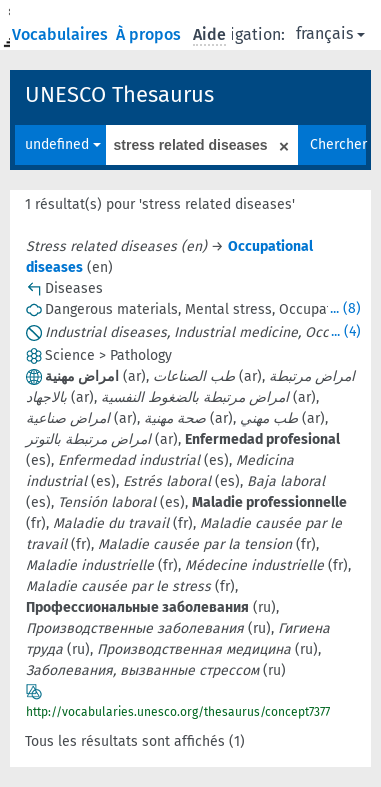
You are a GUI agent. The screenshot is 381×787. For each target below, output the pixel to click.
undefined (63, 144)
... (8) (345, 308)
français (330, 33)
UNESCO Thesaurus (119, 94)
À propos (150, 34)
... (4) (346, 331)
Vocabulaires (62, 34)
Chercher (338, 144)
